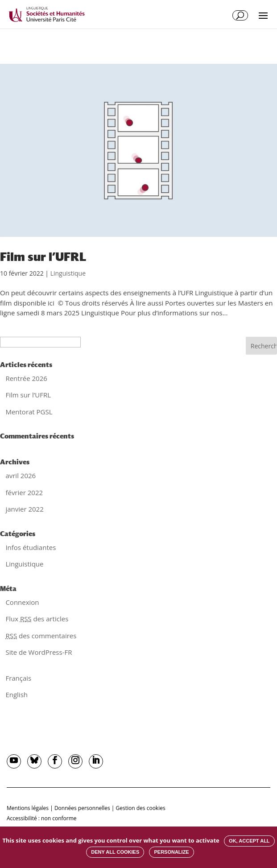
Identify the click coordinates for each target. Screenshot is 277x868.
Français (18, 678)
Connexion (22, 602)
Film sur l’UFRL (43, 257)
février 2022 (24, 492)
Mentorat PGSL (29, 412)
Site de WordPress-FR (39, 652)
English (17, 694)
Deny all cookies (115, 852)
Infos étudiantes (31, 547)
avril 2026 (21, 475)
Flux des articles (37, 619)
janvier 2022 (24, 509)
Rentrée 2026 (26, 378)
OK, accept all (249, 841)
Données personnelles (82, 808)
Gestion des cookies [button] (141, 808)
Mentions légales (28, 808)
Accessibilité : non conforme (42, 818)
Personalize (171, 852)
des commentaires (41, 636)
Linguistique (68, 273)
